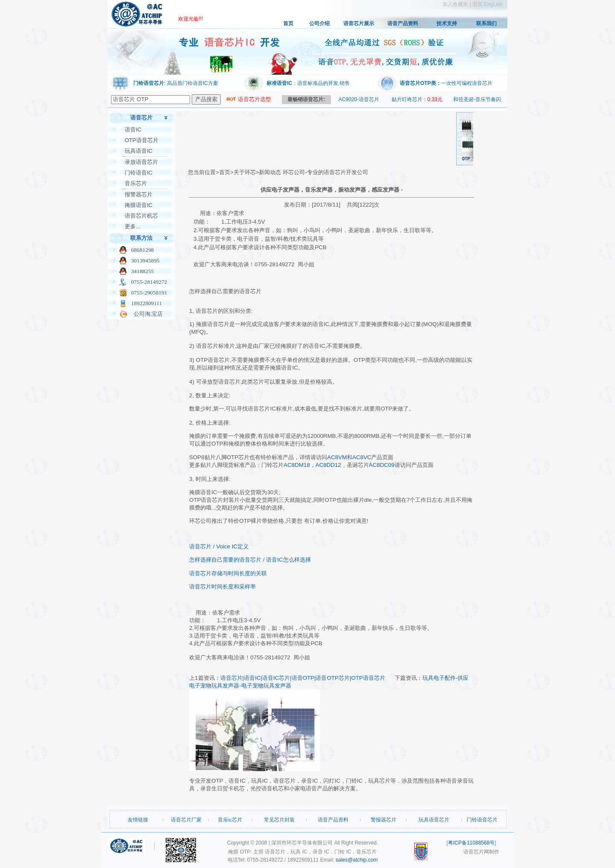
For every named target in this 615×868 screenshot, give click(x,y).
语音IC (133, 130)
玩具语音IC (139, 151)
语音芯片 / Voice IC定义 (219, 546)
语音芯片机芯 (141, 216)
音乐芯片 (136, 183)
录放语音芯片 (141, 162)
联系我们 (486, 23)
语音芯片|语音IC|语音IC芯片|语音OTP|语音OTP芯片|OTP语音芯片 (303, 678)
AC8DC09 (382, 465)
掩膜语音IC (139, 205)
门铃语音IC (139, 173)
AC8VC (362, 457)
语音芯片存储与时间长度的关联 (228, 573)
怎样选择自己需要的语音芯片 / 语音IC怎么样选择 (250, 560)
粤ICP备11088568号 (471, 843)
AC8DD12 (328, 465)
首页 (288, 23)
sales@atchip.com (357, 860)
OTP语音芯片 (142, 140)
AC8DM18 (297, 465)
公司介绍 (319, 23)
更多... (133, 226)
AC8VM (337, 457)
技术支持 (447, 23)
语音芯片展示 (359, 23)
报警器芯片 (139, 194)
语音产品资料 (403, 23)
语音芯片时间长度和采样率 (223, 587)
